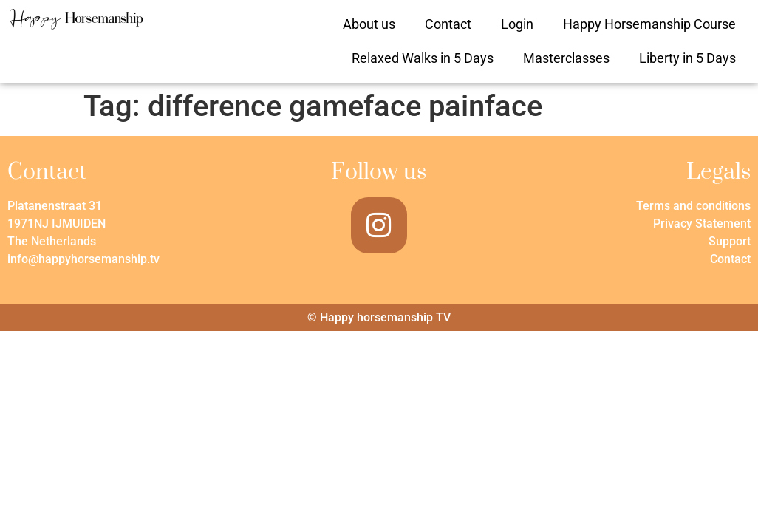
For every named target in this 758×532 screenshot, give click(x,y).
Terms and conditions (693, 206)
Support (730, 241)
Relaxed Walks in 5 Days (423, 58)
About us (369, 24)
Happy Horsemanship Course (649, 24)
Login (517, 24)
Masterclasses (566, 58)
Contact (448, 24)
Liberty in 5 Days (687, 58)
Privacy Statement (702, 224)
